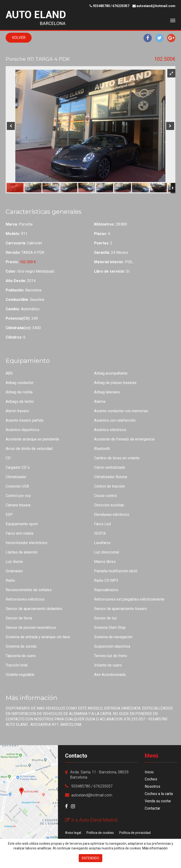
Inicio (149, 772)
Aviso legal (73, 833)
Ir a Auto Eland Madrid (91, 820)
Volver (19, 38)
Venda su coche (158, 801)
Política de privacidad (135, 833)
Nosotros (152, 786)
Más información (155, 848)
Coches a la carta (159, 794)
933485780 (101, 6)
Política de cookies (100, 833)
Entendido (90, 858)
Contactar (152, 808)
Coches (151, 779)
